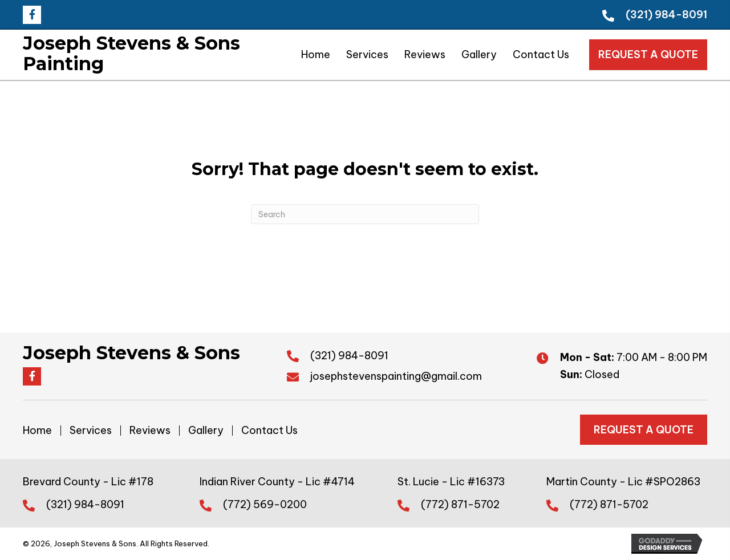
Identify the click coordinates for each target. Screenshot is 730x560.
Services (91, 431)
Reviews (150, 431)
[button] (32, 15)
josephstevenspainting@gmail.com (396, 376)
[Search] (365, 214)
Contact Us (269, 431)
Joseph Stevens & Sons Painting (131, 53)
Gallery (206, 431)
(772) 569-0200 (265, 504)
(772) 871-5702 (460, 504)
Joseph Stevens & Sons (131, 353)
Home (37, 431)
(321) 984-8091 (666, 15)
